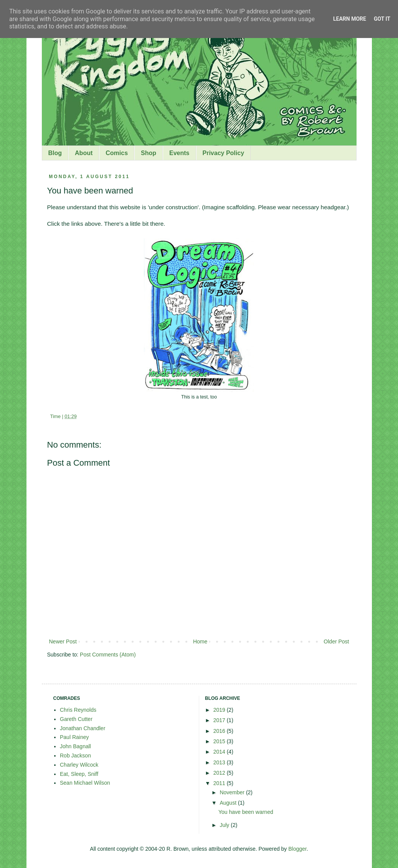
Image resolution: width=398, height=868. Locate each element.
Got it (382, 19)
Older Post (336, 641)
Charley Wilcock (79, 765)
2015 (220, 741)
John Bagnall (75, 746)
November (233, 792)
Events (179, 153)
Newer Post (63, 641)
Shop (149, 153)
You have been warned (246, 812)
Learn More (350, 19)
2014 (220, 752)
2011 (220, 783)
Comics (117, 153)
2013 (220, 762)
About (84, 153)
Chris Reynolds (78, 710)
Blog (55, 153)
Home (200, 641)
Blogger (297, 849)
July (225, 825)
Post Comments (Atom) (108, 655)
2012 (220, 773)
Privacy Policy (224, 153)
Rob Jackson (75, 756)
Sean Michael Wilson (85, 783)
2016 (220, 731)
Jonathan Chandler (83, 728)
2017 (220, 720)
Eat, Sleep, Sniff (79, 774)
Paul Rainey (74, 737)
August (229, 803)
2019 (220, 710)
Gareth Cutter (76, 719)
